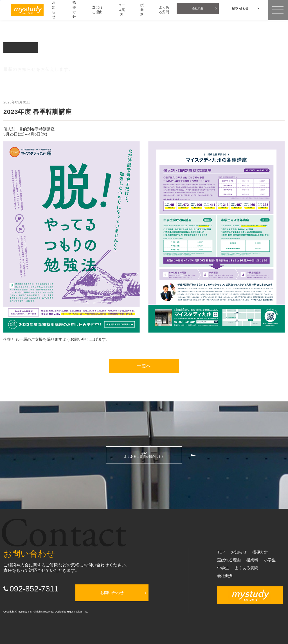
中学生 (223, 568)
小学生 (270, 560)
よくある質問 (246, 568)
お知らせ (239, 552)
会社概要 (225, 576)
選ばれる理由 (229, 560)
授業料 (252, 560)
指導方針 (260, 552)
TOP (221, 552)
